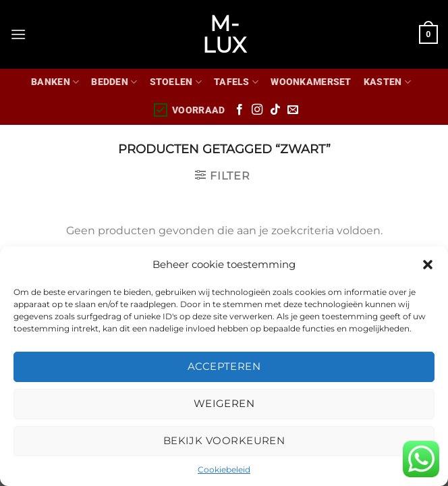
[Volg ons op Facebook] (240, 110)
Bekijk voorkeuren (224, 440)
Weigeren (224, 403)
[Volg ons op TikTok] (275, 110)
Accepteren (224, 366)
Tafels (236, 82)
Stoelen (176, 82)
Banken (55, 82)
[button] (428, 265)
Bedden (114, 82)
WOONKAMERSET (311, 82)
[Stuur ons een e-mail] (293, 110)
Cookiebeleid (224, 469)
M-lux (224, 34)
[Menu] (18, 34)
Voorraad (189, 110)
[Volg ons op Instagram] (257, 110)
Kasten (387, 82)
